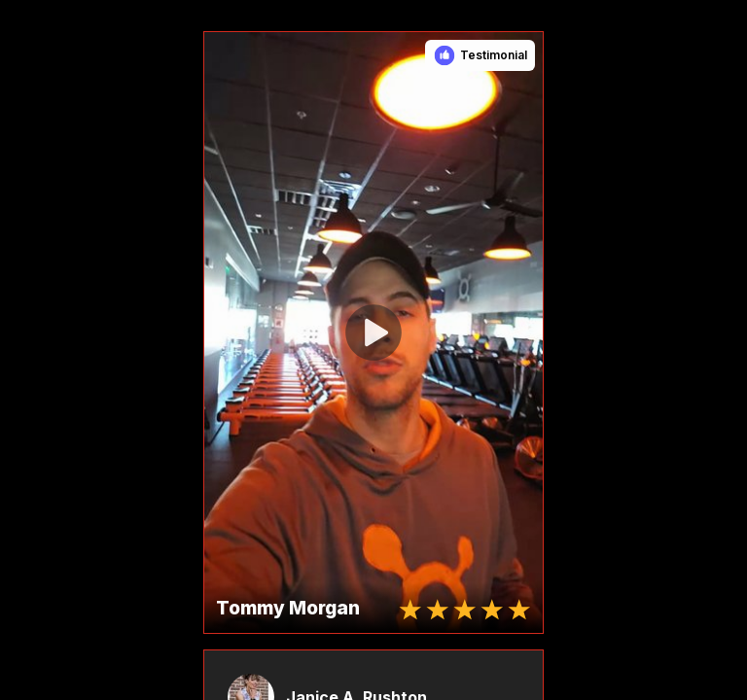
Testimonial (494, 55)
